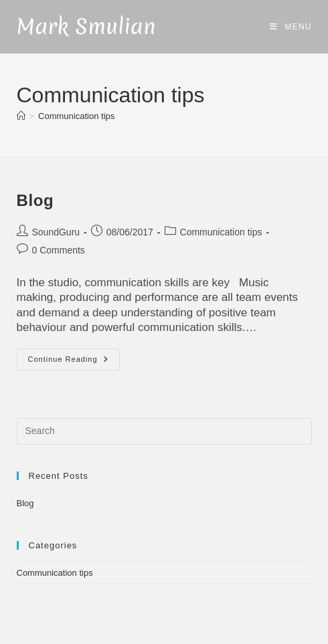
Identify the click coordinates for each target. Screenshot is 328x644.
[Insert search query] (164, 431)
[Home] (21, 116)
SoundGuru (56, 232)
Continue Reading (73, 360)
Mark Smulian (86, 26)
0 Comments (59, 250)
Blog (35, 200)
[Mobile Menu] (291, 27)
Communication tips (76, 116)
